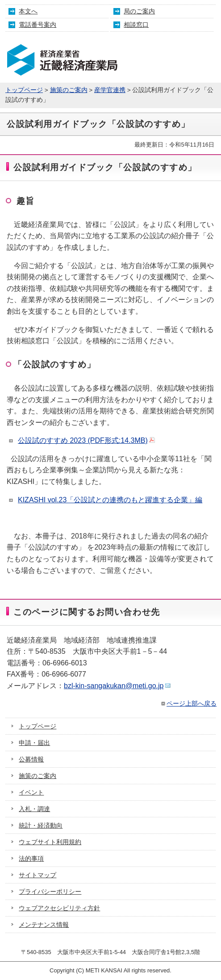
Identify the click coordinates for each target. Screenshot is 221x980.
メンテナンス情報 (44, 925)
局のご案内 (139, 11)
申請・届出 (34, 743)
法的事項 (31, 858)
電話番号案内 (38, 25)
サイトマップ (38, 875)
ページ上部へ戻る (188, 703)
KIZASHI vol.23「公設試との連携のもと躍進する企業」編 (110, 500)
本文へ (28, 11)
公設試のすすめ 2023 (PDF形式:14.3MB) (86, 440)
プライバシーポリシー (50, 892)
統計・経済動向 (41, 825)
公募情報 (31, 759)
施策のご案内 (69, 90)
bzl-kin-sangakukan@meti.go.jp (117, 686)
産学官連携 (110, 90)
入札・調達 (34, 809)
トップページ (24, 90)
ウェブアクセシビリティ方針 (59, 908)
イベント (31, 792)
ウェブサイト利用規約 (50, 842)
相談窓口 (136, 25)
